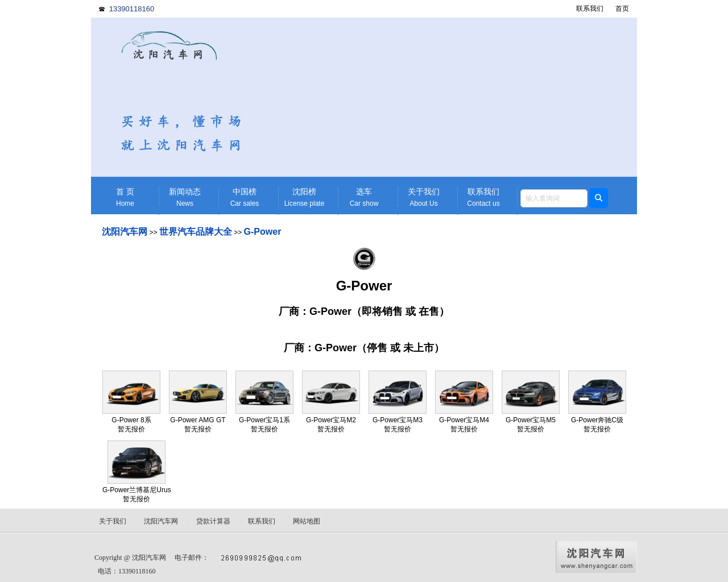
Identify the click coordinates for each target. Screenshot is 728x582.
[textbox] (554, 198)
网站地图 (307, 521)
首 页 (125, 198)
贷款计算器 (213, 521)
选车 (364, 198)
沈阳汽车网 (125, 232)
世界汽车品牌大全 (196, 232)
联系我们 (590, 9)
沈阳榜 (304, 198)
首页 (622, 9)
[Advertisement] (452, 97)
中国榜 (245, 198)
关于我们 (424, 198)
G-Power (263, 232)
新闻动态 (185, 198)
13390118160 (132, 9)
